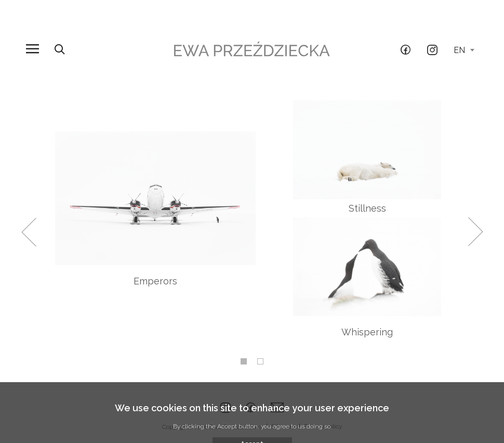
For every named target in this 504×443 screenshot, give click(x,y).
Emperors (155, 281)
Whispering (367, 332)
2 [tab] (260, 361)
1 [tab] (244, 361)
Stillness (367, 208)
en (464, 50)
